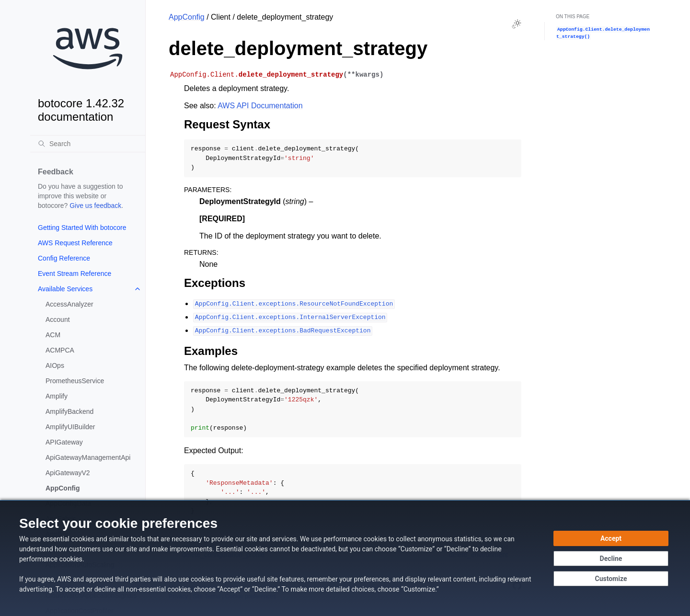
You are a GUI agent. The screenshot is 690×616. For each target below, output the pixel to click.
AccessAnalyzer (69, 304)
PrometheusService (75, 381)
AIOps (55, 365)
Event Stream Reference (75, 274)
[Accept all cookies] (611, 538)
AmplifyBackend (69, 411)
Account (58, 319)
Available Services (65, 289)
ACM (53, 335)
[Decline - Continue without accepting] (611, 559)
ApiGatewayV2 (68, 473)
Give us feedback (95, 205)
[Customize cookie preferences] (611, 579)
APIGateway (64, 442)
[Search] (88, 144)
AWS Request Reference (75, 243)
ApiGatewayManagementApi (88, 457)
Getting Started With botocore (82, 228)
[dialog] (345, 558)
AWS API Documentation (260, 106)
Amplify (57, 396)
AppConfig (63, 488)
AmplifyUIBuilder (70, 427)
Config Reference (64, 258)
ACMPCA (60, 350)
